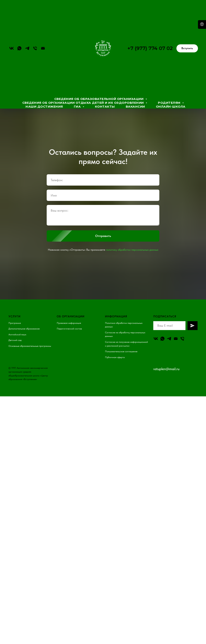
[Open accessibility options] (202, 24)
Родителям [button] (170, 103)
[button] (187, 48)
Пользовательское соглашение (121, 351)
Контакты (105, 106)
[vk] (12, 48)
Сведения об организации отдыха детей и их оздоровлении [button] (84, 103)
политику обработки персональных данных (132, 250)
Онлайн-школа (171, 106)
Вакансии (135, 106)
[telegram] (27, 48)
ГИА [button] (78, 106)
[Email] (176, 339)
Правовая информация (69, 323)
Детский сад (15, 340)
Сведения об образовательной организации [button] (99, 99)
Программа (15, 323)
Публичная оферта (115, 357)
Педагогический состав (69, 329)
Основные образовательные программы (30, 346)
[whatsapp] (19, 48)
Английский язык (17, 334)
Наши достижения (44, 106)
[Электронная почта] (43, 48)
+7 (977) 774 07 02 (150, 48)
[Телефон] (35, 48)
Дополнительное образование (24, 329)
